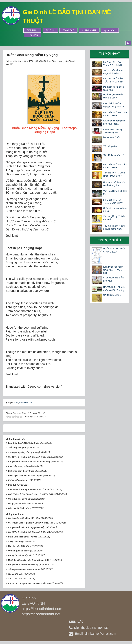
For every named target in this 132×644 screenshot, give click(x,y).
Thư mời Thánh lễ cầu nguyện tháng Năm (114, 227)
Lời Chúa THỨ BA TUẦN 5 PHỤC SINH (115, 166)
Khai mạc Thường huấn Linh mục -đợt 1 (115, 122)
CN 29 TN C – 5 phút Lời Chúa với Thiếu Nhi (29, 532)
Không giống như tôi (18, 480)
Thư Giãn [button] (33, 35)
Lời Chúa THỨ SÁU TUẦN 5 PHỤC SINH (113, 64)
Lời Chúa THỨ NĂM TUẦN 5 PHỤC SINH (113, 80)
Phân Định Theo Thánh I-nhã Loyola (25, 476)
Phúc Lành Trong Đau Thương (23, 537)
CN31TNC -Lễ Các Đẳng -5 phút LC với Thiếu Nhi (31, 494)
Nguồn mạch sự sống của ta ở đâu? (114, 96)
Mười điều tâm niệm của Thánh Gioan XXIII (29, 560)
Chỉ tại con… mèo (112, 295)
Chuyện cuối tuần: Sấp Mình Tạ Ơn (25, 565)
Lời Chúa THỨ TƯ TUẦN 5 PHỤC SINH (115, 114)
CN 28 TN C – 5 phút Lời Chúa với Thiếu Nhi (29, 583)
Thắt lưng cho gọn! (17, 448)
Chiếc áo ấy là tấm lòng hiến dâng (24, 518)
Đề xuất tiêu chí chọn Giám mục (113, 88)
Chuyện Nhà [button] (89, 30)
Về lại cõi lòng (15, 541)
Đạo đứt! (12, 485)
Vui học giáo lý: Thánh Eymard (114, 218)
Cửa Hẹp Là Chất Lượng (20, 508)
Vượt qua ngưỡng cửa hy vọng (23, 452)
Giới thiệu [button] (32, 30)
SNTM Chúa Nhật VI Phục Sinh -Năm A (113, 72)
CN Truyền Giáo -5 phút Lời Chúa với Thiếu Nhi (31, 523)
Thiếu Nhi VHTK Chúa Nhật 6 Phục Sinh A (114, 174)
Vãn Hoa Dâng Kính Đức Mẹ (115, 193)
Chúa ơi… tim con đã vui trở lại (115, 210)
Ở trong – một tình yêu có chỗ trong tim (114, 184)
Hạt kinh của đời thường (20, 546)
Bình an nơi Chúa (112, 137)
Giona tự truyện (16, 574)
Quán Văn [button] (110, 30)
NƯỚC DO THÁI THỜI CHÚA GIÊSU (114, 250)
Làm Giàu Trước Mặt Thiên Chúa (24, 443)
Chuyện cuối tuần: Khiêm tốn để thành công (29, 462)
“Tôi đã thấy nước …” (113, 155)
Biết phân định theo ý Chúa (21, 471)
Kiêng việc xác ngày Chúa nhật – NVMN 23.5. (113, 270)
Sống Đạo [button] (68, 30)
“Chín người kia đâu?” (19, 551)
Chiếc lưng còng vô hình (20, 499)
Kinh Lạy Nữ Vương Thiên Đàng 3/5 (113, 131)
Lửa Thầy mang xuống (19, 466)
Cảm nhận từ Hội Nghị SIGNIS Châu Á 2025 (29, 490)
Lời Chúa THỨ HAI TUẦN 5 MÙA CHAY (113, 201)
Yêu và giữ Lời (110, 146)
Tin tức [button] (50, 30)
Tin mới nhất (110, 54)
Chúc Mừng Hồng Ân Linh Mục (113, 279)
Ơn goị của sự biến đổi (19, 504)
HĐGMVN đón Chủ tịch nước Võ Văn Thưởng (115, 289)
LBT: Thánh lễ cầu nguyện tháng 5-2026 (113, 105)
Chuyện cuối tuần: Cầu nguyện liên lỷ (26, 527)
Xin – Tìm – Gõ (15, 579)
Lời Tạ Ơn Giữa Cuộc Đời (20, 555)
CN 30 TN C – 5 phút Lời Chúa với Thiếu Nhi (29, 457)
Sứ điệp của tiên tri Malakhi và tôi (24, 569)
